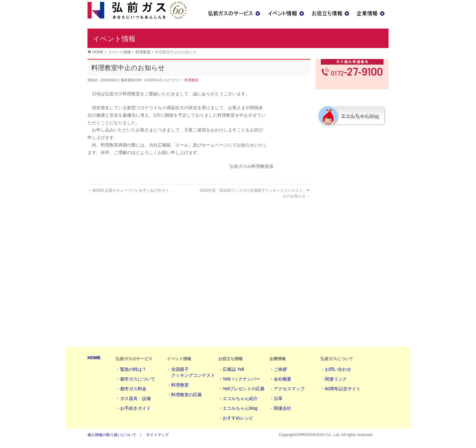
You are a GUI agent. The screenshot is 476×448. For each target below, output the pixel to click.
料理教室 (192, 89)
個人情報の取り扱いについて (112, 435)
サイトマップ (157, 435)
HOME (94, 358)
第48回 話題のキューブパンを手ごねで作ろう (128, 200)
